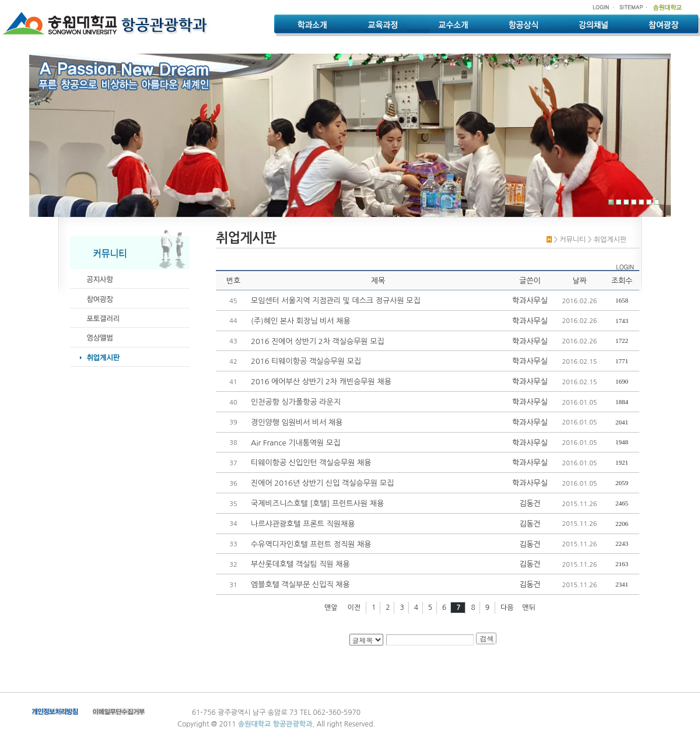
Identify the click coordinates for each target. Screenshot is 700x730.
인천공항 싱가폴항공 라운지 (296, 402)
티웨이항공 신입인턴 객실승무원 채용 (311, 463)
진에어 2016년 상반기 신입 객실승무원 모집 (322, 483)
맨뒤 (529, 608)
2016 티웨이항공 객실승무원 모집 (306, 361)
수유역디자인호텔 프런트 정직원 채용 (311, 544)
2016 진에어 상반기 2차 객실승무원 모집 (318, 341)
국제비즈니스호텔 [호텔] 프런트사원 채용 (317, 503)
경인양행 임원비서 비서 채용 (297, 422)
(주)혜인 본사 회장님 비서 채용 (301, 321)
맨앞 (331, 608)
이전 (354, 608)
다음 (507, 608)
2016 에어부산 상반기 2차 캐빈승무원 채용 (321, 382)
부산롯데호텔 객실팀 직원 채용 (300, 564)
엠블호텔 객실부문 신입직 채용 (300, 585)
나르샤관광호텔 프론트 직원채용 (303, 524)
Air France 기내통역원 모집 (295, 443)
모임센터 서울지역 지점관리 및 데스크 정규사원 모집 (336, 301)
